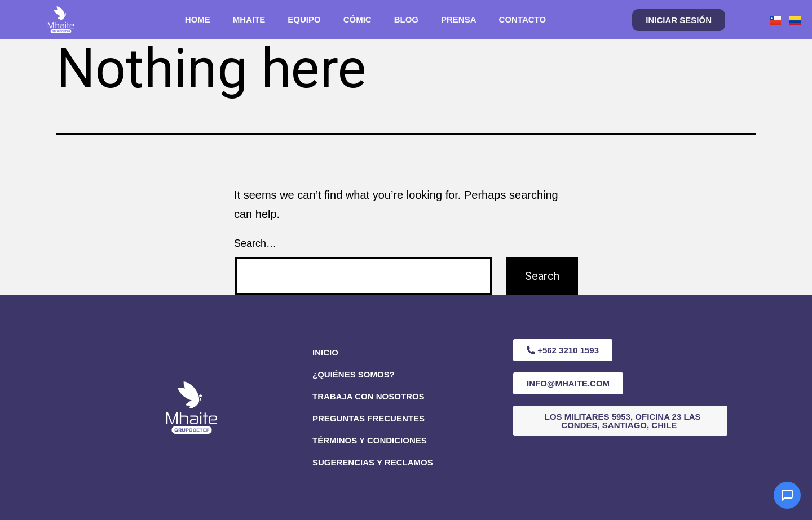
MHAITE (249, 19)
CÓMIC (358, 19)
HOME (198, 19)
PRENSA (459, 19)
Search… (255, 243)
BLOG (406, 19)
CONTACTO (523, 19)
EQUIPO (304, 19)
